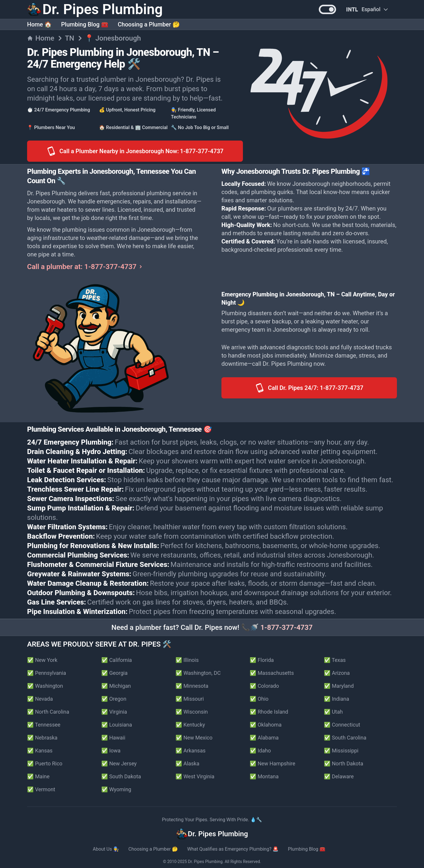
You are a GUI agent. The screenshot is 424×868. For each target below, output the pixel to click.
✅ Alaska (187, 763)
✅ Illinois (187, 660)
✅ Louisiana (117, 725)
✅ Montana (264, 776)
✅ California (117, 660)
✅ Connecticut (342, 725)
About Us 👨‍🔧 (106, 849)
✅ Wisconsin (192, 712)
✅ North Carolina (48, 712)
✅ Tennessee (44, 725)
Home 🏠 (39, 24)
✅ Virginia (114, 712)
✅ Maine (38, 776)
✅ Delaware (339, 776)
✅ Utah (333, 712)
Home (41, 38)
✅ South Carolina (345, 738)
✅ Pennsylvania (47, 673)
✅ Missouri (190, 699)
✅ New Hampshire (273, 763)
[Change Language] (367, 9)
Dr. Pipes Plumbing (205, 862)
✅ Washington (45, 686)
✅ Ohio (259, 699)
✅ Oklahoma (266, 725)
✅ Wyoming (116, 789)
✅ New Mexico (194, 738)
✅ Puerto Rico (45, 763)
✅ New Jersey (119, 763)
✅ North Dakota (343, 763)
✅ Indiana (337, 699)
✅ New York (42, 660)
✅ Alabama (264, 738)
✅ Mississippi (341, 751)
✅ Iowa (111, 751)
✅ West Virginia (195, 776)
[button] (327, 9)
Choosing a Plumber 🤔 (149, 24)
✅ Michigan (116, 686)
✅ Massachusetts (272, 673)
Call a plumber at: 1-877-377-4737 (85, 267)
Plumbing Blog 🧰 (85, 24)
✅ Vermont (41, 789)
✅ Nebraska (42, 738)
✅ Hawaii (113, 738)
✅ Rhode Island (269, 712)
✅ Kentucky (190, 725)
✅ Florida (262, 660)
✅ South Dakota (121, 776)
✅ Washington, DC (198, 673)
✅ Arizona (337, 673)
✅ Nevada (40, 699)
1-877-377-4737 (286, 627)
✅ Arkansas (191, 751)
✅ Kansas (40, 751)
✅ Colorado (264, 686)
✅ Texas (335, 660)
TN (69, 38)
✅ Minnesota (192, 686)
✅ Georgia (114, 673)
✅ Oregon (114, 699)
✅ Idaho (260, 751)
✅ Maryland (339, 686)
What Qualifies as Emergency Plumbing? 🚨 (233, 849)
